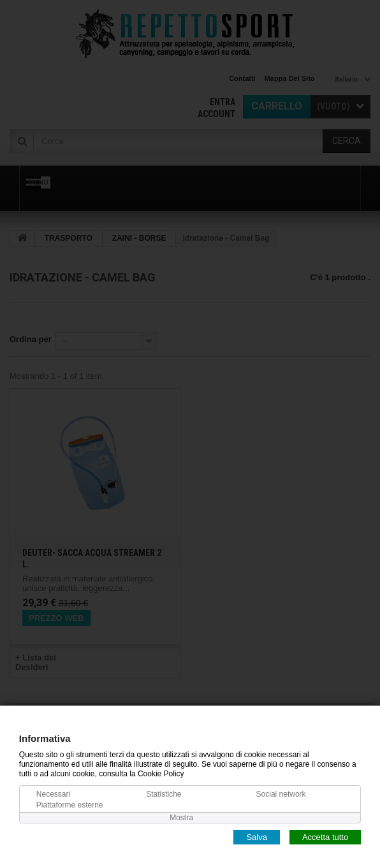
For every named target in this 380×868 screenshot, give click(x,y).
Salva (257, 836)
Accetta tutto (325, 836)
